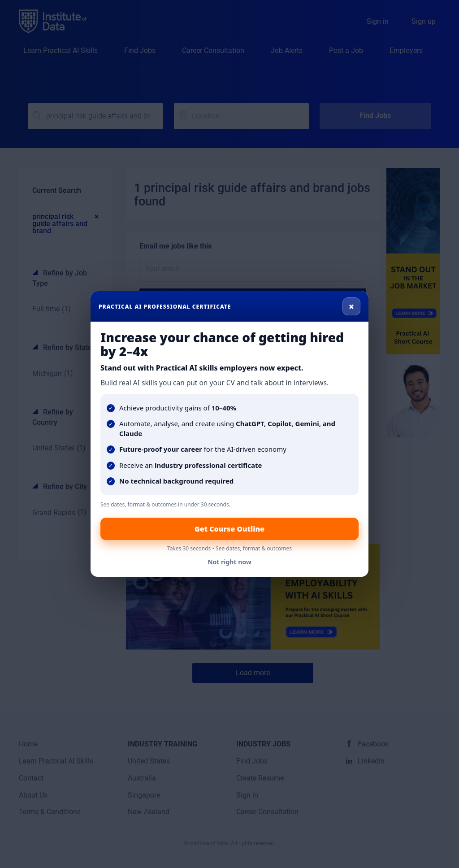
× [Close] (352, 306)
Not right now (229, 562)
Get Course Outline (229, 529)
